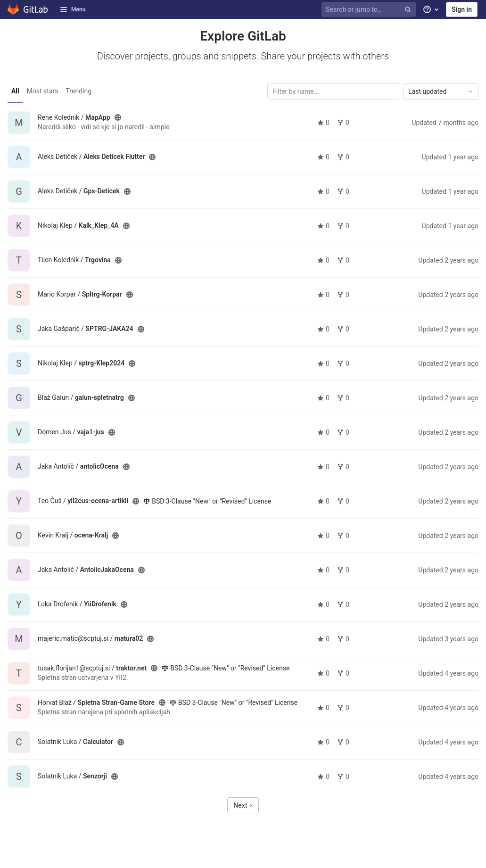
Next (243, 805)
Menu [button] (73, 9)
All (15, 91)
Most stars (43, 91)
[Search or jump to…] (370, 10)
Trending (79, 91)
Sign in (462, 9)
